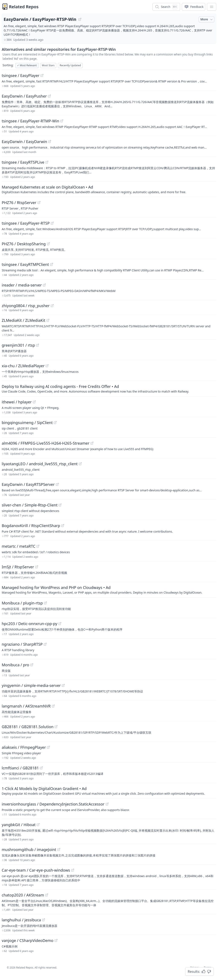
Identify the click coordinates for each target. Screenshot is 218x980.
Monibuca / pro (15, 665)
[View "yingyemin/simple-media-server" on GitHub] (63, 685)
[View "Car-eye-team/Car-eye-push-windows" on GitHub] (73, 870)
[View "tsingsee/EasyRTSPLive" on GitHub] (47, 162)
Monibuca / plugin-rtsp (22, 603)
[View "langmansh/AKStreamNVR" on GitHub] (53, 706)
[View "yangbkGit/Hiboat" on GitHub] (38, 825)
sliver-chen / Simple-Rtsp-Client (30, 505)
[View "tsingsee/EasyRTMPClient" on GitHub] (52, 264)
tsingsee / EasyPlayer (21, 75)
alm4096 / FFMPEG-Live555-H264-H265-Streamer (46, 443)
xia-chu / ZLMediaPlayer (23, 366)
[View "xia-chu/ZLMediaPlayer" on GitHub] (47, 366)
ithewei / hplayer (17, 402)
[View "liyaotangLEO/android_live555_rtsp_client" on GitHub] (80, 464)
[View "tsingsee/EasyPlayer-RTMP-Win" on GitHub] (62, 121)
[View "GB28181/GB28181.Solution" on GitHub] (56, 727)
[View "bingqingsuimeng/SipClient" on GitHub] (55, 423)
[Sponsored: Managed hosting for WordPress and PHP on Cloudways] (109, 590)
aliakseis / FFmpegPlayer (24, 747)
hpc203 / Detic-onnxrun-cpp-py (29, 624)
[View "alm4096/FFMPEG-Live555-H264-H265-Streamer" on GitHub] (92, 443)
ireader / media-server (22, 285)
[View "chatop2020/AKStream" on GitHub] (47, 895)
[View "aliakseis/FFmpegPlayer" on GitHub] (48, 747)
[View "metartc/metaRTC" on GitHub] (38, 546)
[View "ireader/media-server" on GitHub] (44, 285)
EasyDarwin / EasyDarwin (24, 142)
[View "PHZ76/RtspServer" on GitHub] (39, 203)
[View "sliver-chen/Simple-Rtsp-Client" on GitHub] (60, 505)
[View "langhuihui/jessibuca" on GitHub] (43, 920)
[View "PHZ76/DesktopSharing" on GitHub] (48, 244)
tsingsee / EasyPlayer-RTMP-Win (30, 121)
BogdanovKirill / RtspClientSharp (31, 526)
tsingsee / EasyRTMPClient (25, 264)
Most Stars (48, 65)
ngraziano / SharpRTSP (22, 644)
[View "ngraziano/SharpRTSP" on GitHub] (45, 644)
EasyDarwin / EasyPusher (24, 96)
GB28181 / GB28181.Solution (28, 727)
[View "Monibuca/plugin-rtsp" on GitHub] (45, 603)
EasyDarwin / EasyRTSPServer (28, 484)
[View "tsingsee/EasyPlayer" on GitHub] (42, 75)
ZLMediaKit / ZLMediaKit (24, 320)
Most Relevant (27, 65)
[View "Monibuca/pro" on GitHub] (32, 665)
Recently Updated (70, 65)
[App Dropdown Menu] (212, 7)
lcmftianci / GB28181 (20, 768)
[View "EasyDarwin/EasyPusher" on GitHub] (49, 96)
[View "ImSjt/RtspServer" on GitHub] (37, 567)
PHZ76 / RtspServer (19, 203)
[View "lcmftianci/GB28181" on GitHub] (41, 768)
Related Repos (24, 7)
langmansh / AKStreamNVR (26, 706)
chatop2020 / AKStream (23, 895)
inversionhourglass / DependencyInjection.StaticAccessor (53, 804)
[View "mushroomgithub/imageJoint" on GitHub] (59, 850)
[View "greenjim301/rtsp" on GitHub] (37, 345)
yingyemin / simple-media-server (31, 685)
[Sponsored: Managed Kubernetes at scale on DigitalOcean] (109, 189)
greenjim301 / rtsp (18, 345)
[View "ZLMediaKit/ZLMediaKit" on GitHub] (48, 320)
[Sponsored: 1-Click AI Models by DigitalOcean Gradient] (109, 791)
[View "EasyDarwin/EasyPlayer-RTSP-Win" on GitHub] (80, 19)
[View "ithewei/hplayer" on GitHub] (34, 402)
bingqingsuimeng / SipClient (27, 423)
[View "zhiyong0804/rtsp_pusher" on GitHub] (52, 306)
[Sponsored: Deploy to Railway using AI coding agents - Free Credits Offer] (109, 389)
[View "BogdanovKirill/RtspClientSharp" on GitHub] (63, 526)
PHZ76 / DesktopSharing (24, 244)
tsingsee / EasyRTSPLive (23, 162)
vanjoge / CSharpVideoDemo (28, 940)
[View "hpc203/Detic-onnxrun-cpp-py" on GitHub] (60, 624)
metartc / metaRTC (19, 546)
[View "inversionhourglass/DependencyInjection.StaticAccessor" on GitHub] (107, 804)
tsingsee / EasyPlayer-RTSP (26, 223)
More (207, 19)
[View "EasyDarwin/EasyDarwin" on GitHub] (50, 142)
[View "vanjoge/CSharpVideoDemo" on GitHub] (56, 940)
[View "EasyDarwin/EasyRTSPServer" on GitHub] (57, 484)
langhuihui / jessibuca (21, 920)
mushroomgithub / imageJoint (29, 850)
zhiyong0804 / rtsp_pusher (26, 306)
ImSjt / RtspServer (18, 567)
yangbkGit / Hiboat (19, 825)
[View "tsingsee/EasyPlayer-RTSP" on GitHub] (52, 223)
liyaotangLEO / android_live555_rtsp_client (40, 464)
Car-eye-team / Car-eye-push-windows (36, 870)
